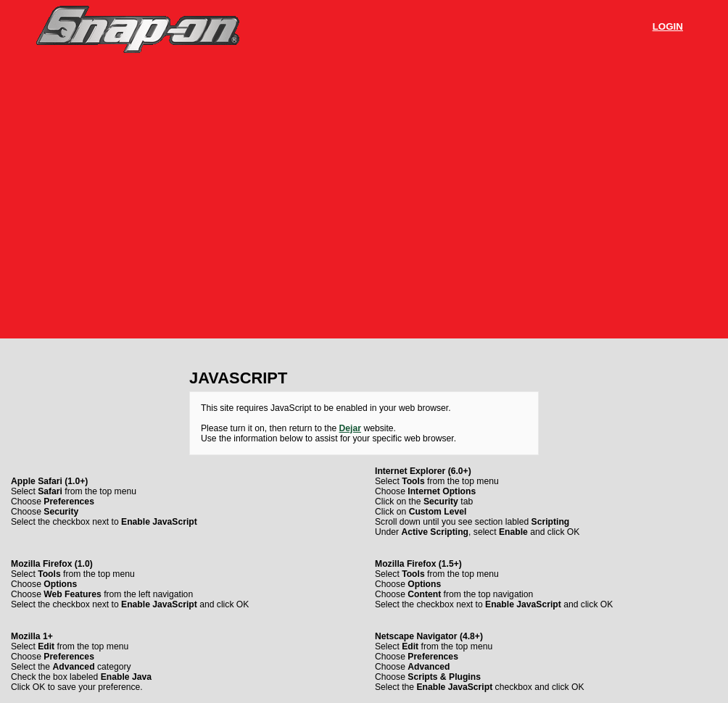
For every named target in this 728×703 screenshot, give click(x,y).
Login (668, 26)
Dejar (350, 428)
